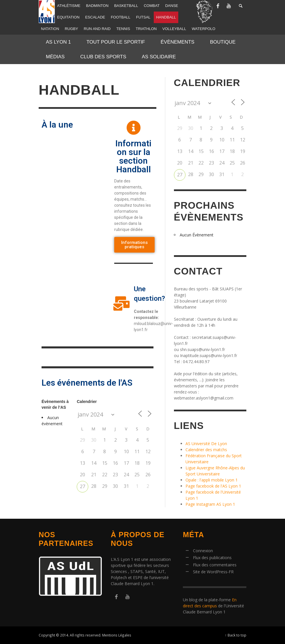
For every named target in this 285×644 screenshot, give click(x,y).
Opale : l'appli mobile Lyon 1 (212, 480)
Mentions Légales (117, 635)
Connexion (203, 551)
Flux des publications (212, 558)
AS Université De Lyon (206, 444)
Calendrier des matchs (206, 450)
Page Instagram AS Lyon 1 (210, 504)
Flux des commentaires (215, 565)
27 (82, 486)
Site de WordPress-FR (213, 572)
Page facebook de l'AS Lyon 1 (213, 486)
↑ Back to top (236, 635)
